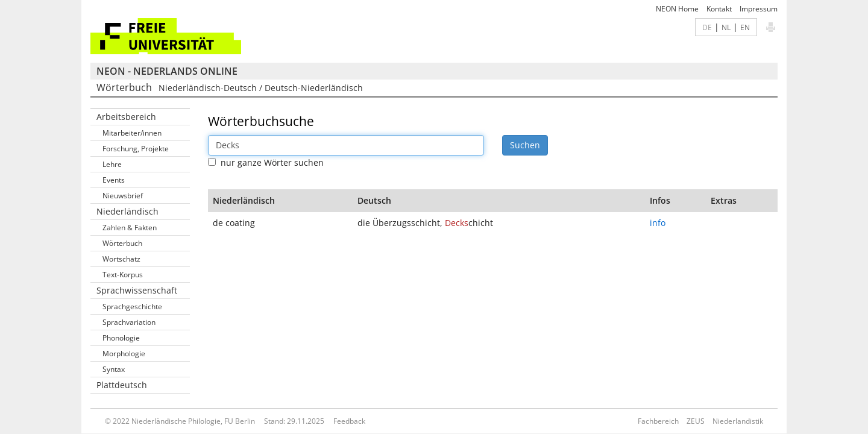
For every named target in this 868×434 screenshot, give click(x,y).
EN (745, 27)
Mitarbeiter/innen (132, 133)
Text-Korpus (123, 275)
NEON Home (677, 9)
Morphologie (124, 354)
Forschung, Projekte (136, 149)
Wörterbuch (122, 243)
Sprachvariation (129, 322)
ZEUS (696, 421)
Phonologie (121, 338)
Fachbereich (658, 421)
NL (726, 27)
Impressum (759, 9)
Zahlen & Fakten (130, 228)
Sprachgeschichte (132, 307)
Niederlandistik (738, 421)
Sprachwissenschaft (137, 290)
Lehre (112, 164)
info (658, 223)
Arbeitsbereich (126, 117)
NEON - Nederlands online (167, 71)
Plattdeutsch (122, 385)
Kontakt (719, 9)
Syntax (114, 369)
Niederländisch (127, 211)
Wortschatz (121, 259)
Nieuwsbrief (123, 196)
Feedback (349, 421)
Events (114, 180)
